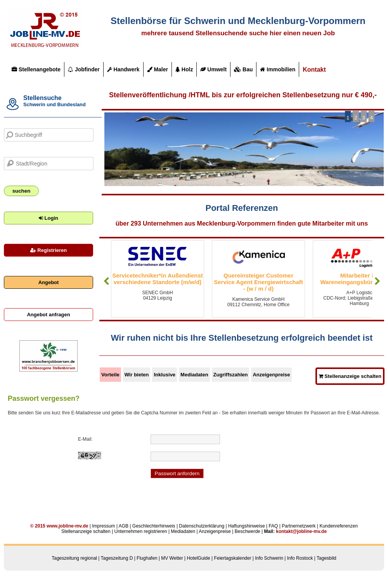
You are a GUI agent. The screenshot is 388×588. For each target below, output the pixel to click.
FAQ (273, 526)
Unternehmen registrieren (140, 531)
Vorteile (110, 375)
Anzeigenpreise (271, 375)
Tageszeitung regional (74, 558)
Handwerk (123, 69)
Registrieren (48, 250)
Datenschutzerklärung (202, 526)
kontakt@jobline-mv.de (301, 531)
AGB (124, 526)
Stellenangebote (36, 69)
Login (48, 218)
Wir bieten (137, 375)
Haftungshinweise (247, 526)
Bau (243, 69)
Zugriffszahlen (231, 375)
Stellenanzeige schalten (350, 376)
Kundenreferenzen (339, 526)
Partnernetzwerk (299, 526)
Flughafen (147, 558)
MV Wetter (172, 558)
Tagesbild (327, 558)
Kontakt (314, 70)
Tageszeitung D (117, 558)
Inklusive (165, 375)
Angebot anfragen (48, 315)
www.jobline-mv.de (67, 526)
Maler (158, 69)
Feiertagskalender (232, 558)
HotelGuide (199, 558)
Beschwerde (248, 531)
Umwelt (213, 69)
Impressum (103, 526)
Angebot (49, 282)
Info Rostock (300, 558)
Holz (184, 69)
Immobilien (278, 69)
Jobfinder (84, 69)
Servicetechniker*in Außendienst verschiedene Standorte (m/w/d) (158, 279)
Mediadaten (194, 375)
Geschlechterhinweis (154, 526)
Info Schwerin (269, 558)
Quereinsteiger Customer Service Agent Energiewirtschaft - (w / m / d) (258, 282)
